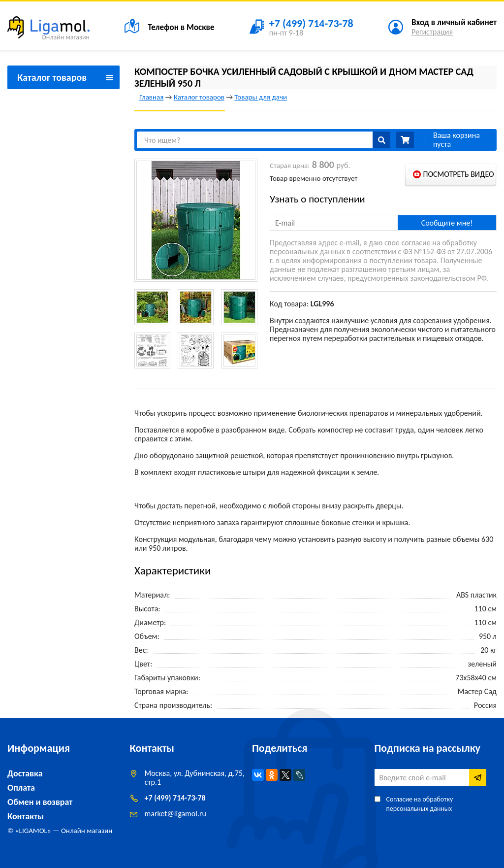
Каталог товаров (199, 97)
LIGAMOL (33, 831)
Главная (151, 97)
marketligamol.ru (175, 814)
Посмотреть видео (458, 174)
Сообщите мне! (447, 223)
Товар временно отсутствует (314, 178)
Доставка (25, 773)
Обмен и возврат (40, 802)
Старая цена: (290, 166)
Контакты (26, 816)
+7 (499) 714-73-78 (175, 798)
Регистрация (432, 32)
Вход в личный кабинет (454, 22)
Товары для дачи (261, 97)
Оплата (21, 788)
